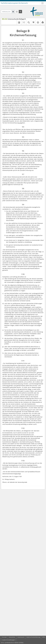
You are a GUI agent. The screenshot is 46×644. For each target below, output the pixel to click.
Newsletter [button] (12, 637)
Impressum (21, 637)
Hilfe (44, 637)
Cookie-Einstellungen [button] (8, 640)
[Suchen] (20, 12)
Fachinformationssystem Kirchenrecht (14, 3)
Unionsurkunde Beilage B (14, 19)
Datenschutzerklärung (33, 637)
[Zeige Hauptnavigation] (42, 3)
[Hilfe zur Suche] (13, 12)
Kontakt (4, 637)
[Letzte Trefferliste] (17, 12)
